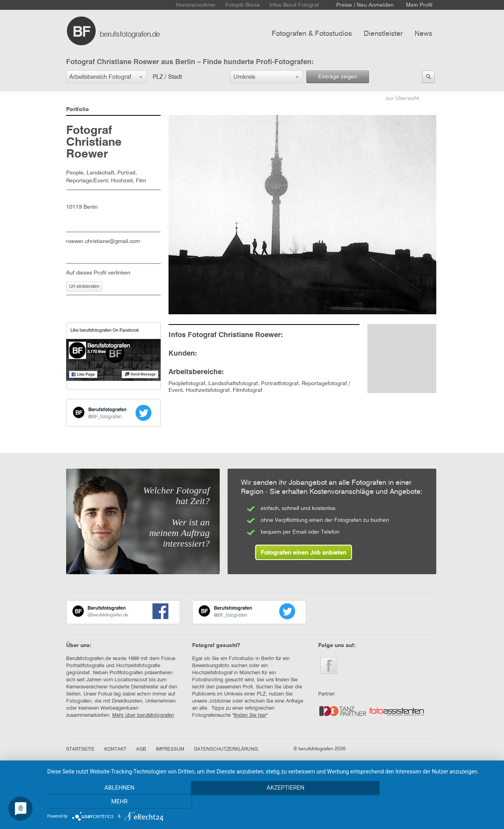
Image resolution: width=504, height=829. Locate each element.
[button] (106, 77)
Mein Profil (419, 5)
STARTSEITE (80, 749)
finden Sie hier (250, 715)
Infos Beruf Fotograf (294, 5)
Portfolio (78, 109)
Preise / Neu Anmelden (365, 5)
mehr (429, 802)
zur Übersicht (402, 98)
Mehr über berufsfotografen (143, 715)
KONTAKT (115, 749)
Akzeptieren (272, 802)
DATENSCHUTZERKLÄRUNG (226, 749)
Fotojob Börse (243, 5)
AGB (141, 749)
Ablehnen (115, 802)
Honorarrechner (196, 5)
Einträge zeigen (338, 77)
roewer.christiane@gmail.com (103, 241)
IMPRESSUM (170, 749)
